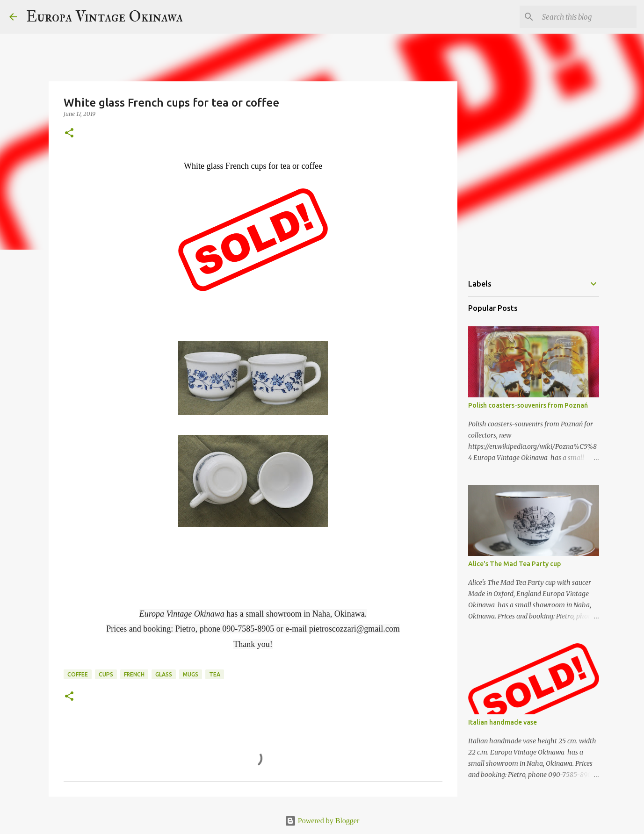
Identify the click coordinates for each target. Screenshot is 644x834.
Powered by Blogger (322, 821)
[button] (69, 133)
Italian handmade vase (503, 722)
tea (215, 674)
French (134, 674)
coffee (78, 674)
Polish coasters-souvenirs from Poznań (528, 405)
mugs (191, 674)
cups (106, 674)
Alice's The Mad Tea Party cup (514, 564)
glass (164, 674)
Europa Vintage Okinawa (105, 17)
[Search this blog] (587, 17)
